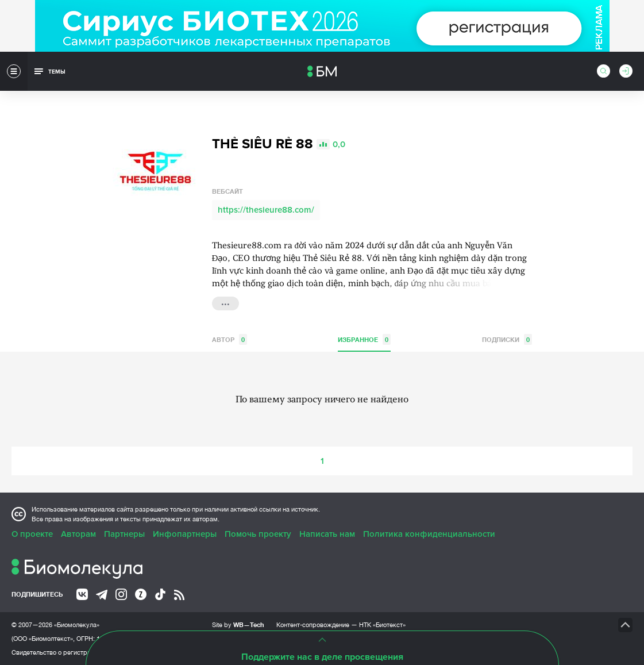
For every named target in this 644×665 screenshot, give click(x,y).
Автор (230, 339)
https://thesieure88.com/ (266, 210)
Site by (238, 624)
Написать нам (327, 534)
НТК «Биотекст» (382, 625)
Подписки (507, 339)
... (225, 302)
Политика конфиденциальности (429, 534)
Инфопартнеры (185, 534)
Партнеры (124, 534)
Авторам (78, 534)
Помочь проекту (258, 534)
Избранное (364, 339)
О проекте (32, 534)
